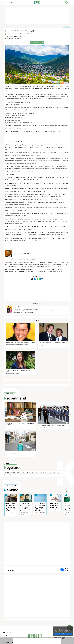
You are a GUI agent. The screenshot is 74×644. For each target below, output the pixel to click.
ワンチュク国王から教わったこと (21, 307)
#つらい (59, 473)
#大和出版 (19, 475)
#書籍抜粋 (7, 473)
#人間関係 (13, 473)
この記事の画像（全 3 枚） (38, 42)
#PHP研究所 (16, 36)
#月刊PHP (13, 475)
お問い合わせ (6, 636)
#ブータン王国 (23, 36)
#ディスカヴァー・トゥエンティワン (48, 473)
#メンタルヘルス (21, 473)
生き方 (66, 27)
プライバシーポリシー (59, 631)
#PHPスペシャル (35, 473)
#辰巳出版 (28, 473)
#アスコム (7, 475)
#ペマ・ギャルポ (9, 36)
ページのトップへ (70, 627)
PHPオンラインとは (8, 633)
